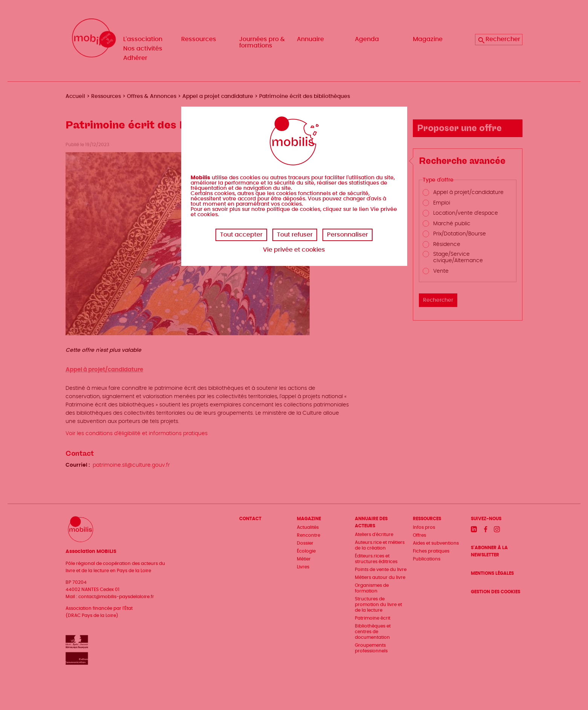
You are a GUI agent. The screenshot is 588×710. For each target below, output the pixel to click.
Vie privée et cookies (294, 250)
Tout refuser (295, 235)
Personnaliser (347, 235)
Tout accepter (241, 235)
